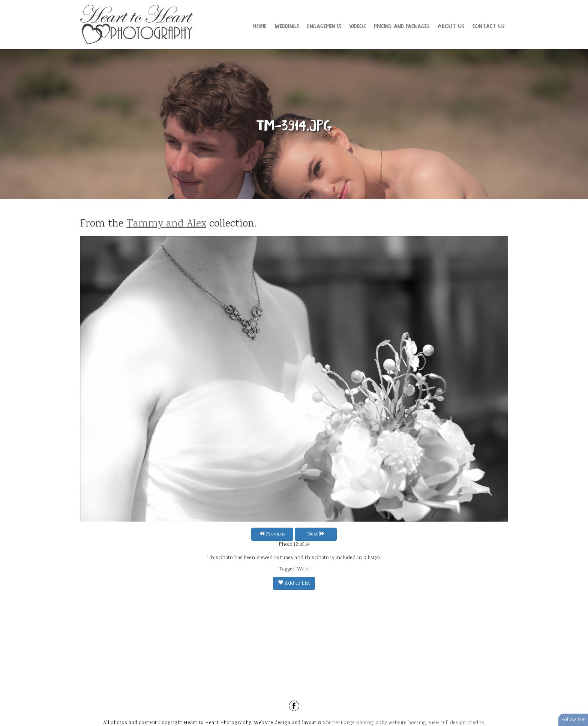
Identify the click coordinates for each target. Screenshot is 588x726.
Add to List (294, 583)
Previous (272, 534)
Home (260, 25)
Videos (357, 25)
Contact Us (488, 25)
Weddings (287, 25)
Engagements (324, 25)
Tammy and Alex (166, 224)
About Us (451, 25)
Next (316, 534)
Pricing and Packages (402, 25)
